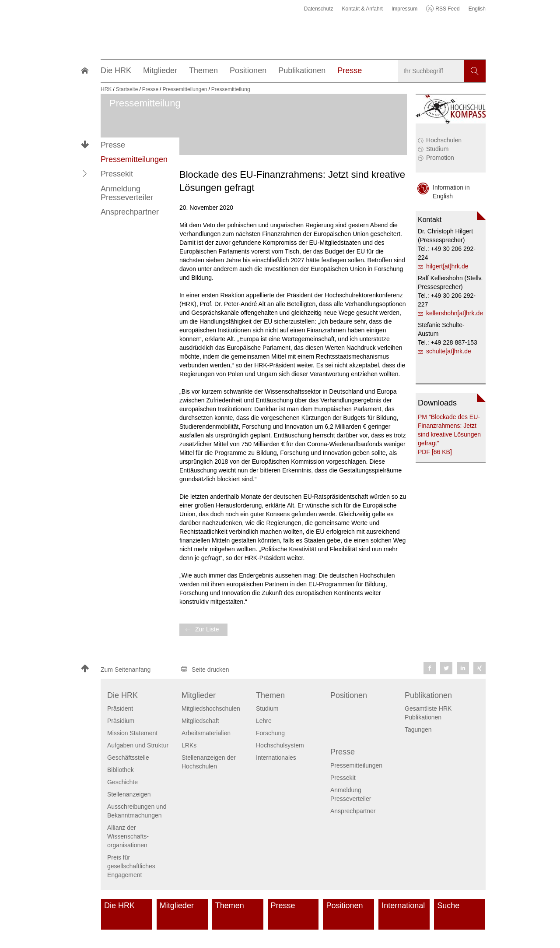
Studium (437, 149)
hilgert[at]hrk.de (447, 266)
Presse (113, 145)
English (477, 9)
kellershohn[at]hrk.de (455, 313)
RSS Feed (447, 9)
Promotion (440, 158)
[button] (85, 174)
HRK (106, 89)
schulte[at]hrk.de (449, 351)
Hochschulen (444, 140)
